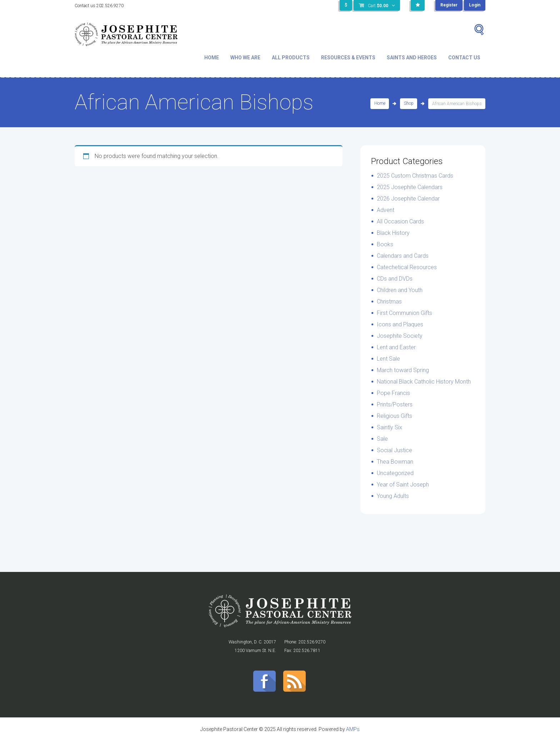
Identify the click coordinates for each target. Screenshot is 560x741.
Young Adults (393, 496)
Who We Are (245, 58)
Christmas (389, 302)
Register (449, 5)
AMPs (353, 729)
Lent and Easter (396, 347)
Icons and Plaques (400, 324)
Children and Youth (400, 290)
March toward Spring (403, 370)
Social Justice (394, 450)
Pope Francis (393, 393)
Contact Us (464, 58)
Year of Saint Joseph (403, 485)
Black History (393, 233)
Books (385, 244)
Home (212, 58)
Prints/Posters (395, 404)
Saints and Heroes (412, 58)
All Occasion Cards (400, 221)
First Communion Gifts (404, 313)
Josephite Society (400, 336)
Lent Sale (388, 359)
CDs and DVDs (395, 279)
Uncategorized (395, 473)
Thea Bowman (395, 462)
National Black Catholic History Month (424, 382)
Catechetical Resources (407, 267)
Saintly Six (389, 427)
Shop (409, 104)
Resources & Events (348, 58)
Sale (382, 439)
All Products (291, 58)
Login (475, 5)
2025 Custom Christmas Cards (415, 176)
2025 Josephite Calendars (410, 187)
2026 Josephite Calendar (408, 199)
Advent (386, 210)
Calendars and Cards (403, 256)
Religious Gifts (394, 416)
